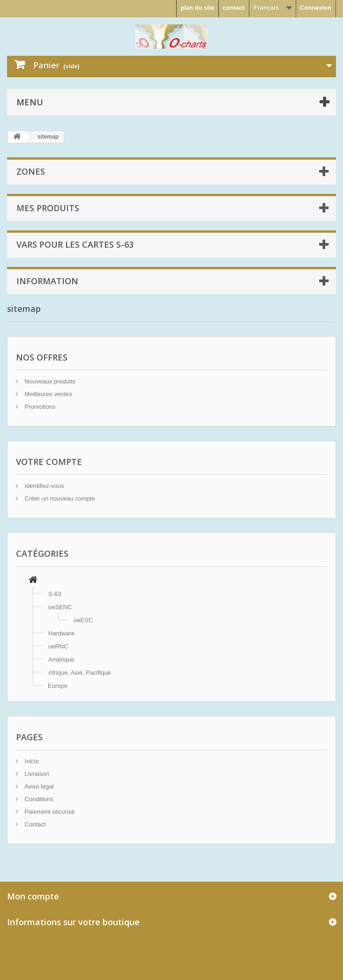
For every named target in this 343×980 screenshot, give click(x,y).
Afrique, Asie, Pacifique (80, 673)
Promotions (39, 407)
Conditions (38, 799)
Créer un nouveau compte (59, 498)
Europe (58, 686)
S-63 (55, 594)
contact (233, 8)
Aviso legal (38, 786)
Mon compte (33, 896)
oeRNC (58, 646)
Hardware (61, 633)
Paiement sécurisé (49, 812)
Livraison (36, 774)
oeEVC (83, 620)
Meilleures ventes (48, 394)
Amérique (61, 659)
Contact (34, 824)
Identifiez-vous (43, 486)
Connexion (316, 8)
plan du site (197, 8)
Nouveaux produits (49, 381)
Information (47, 281)
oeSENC (60, 607)
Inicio (31, 761)
